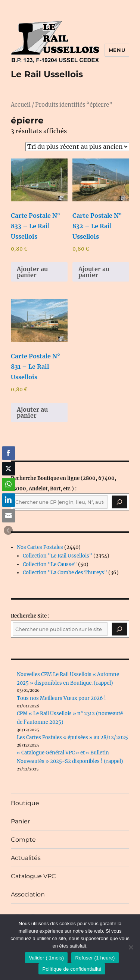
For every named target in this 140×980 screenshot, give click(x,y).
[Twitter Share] (9, 469)
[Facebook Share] (9, 453)
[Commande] (77, 147)
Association (28, 894)
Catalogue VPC (33, 876)
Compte (23, 840)
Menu (117, 50)
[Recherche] (119, 502)
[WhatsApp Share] (9, 484)
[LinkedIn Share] (9, 500)
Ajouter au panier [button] (32, 272)
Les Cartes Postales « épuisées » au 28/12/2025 (72, 737)
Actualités (26, 858)
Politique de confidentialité (72, 969)
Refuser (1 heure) (95, 958)
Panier (20, 821)
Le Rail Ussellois (47, 74)
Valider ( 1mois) (46, 958)
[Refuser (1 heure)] (131, 947)
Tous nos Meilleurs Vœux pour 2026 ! (61, 698)
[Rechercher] (119, 629)
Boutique (25, 803)
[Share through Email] (9, 516)
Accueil (21, 105)
